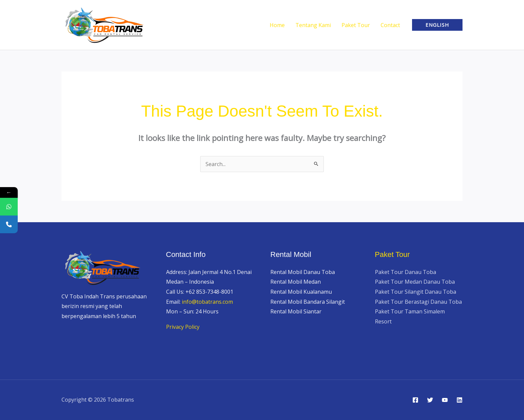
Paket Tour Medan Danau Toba (415, 282)
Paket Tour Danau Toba (406, 272)
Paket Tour (356, 25)
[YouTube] (445, 400)
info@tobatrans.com (207, 302)
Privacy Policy (183, 327)
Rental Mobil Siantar (296, 311)
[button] (437, 25)
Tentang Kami (313, 25)
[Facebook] (415, 400)
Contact (390, 25)
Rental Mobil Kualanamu (301, 292)
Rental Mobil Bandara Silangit (308, 302)
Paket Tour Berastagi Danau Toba (418, 302)
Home (277, 25)
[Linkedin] (460, 400)
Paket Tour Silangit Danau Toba (416, 292)
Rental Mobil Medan (296, 282)
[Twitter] (430, 400)
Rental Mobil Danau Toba (303, 272)
